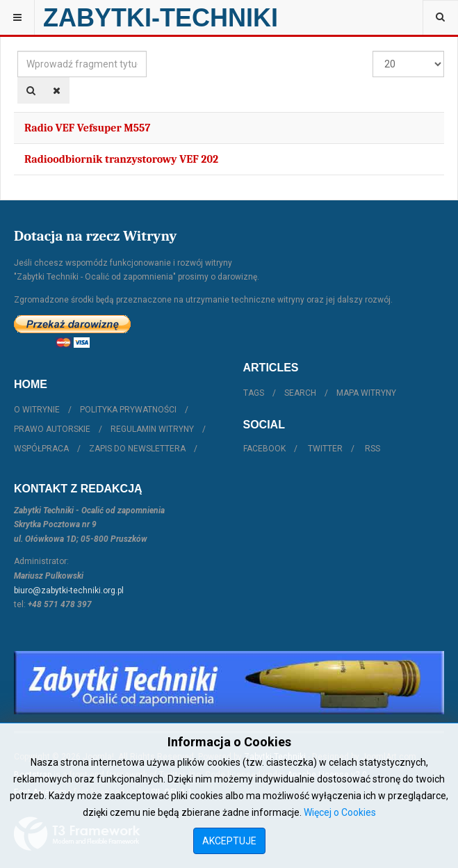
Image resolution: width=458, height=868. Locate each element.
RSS (373, 449)
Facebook (264, 449)
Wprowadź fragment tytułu (18, 51)
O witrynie (37, 410)
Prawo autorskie (52, 429)
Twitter (325, 449)
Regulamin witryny (152, 429)
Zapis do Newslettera (137, 449)
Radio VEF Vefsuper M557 (87, 128)
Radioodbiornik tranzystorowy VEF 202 (121, 159)
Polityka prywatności (128, 410)
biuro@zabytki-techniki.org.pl (69, 590)
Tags (254, 393)
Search (300, 393)
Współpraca (41, 449)
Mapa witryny (366, 393)
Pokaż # (373, 51)
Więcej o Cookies (340, 812)
